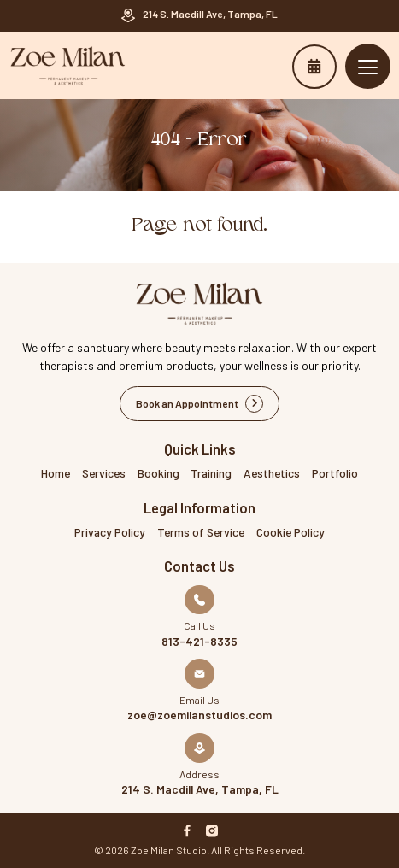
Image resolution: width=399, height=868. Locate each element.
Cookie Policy (290, 532)
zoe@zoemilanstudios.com (199, 715)
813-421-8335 (199, 642)
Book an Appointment (314, 66)
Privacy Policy (110, 532)
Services (104, 473)
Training (211, 473)
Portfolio (335, 473)
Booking (158, 473)
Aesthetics (272, 473)
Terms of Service (201, 532)
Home (56, 473)
